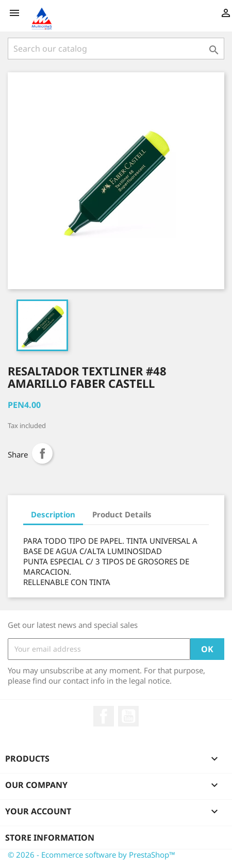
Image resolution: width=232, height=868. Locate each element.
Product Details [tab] (122, 514)
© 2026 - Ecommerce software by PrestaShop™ (92, 855)
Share (42, 453)
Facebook (104, 716)
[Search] (116, 49)
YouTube (128, 716)
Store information (50, 838)
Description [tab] (53, 514)
